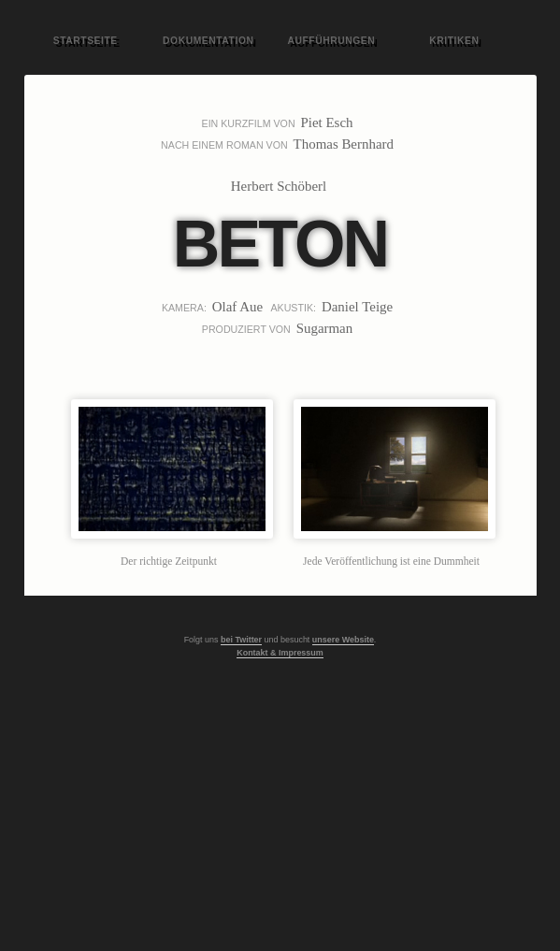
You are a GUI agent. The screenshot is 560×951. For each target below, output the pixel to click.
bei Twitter (241, 640)
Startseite (86, 41)
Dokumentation (208, 41)
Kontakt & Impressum (280, 653)
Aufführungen (331, 41)
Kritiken (454, 41)
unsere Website (343, 640)
